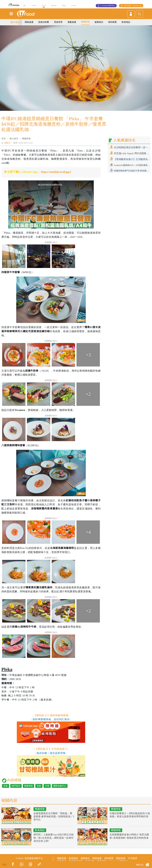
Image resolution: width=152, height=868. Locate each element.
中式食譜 (132, 858)
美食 (6, 786)
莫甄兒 (7, 143)
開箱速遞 (29, 22)
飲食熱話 (126, 22)
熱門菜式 (16, 786)
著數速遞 (72, 22)
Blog (64, 5)
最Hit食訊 (15, 22)
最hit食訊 (14, 139)
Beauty (54, 5)
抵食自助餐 (44, 22)
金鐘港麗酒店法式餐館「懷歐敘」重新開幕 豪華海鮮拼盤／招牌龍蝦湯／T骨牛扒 (54, 817)
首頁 (4, 139)
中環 (47, 786)
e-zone (74, 5)
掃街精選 (112, 22)
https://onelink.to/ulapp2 (56, 172)
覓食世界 (58, 22)
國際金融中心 (60, 786)
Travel (34, 5)
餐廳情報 (85, 22)
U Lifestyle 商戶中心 (108, 6)
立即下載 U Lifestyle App (133, 6)
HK (25, 5)
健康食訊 (99, 22)
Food (44, 5)
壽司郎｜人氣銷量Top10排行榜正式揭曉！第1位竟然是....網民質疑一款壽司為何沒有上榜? (53, 838)
